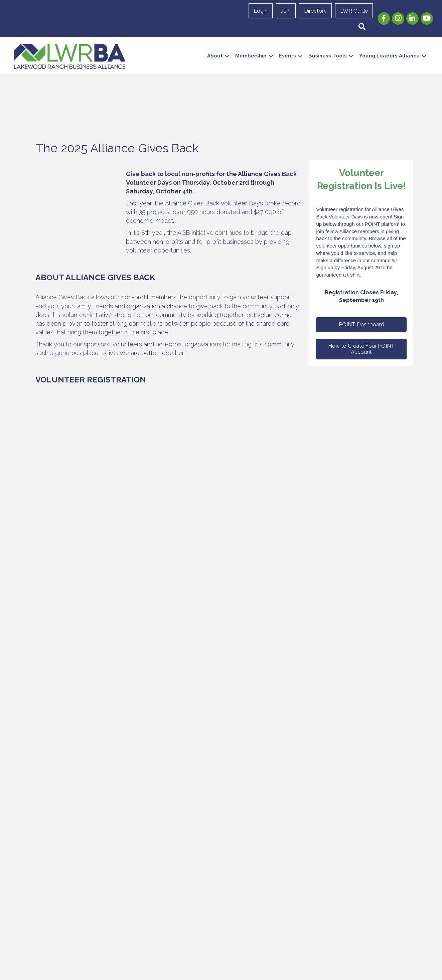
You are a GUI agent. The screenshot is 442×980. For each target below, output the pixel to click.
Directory (315, 11)
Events (287, 56)
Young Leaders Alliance (389, 56)
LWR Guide (354, 11)
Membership (251, 56)
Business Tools (328, 56)
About (215, 56)
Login (261, 11)
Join (286, 11)
